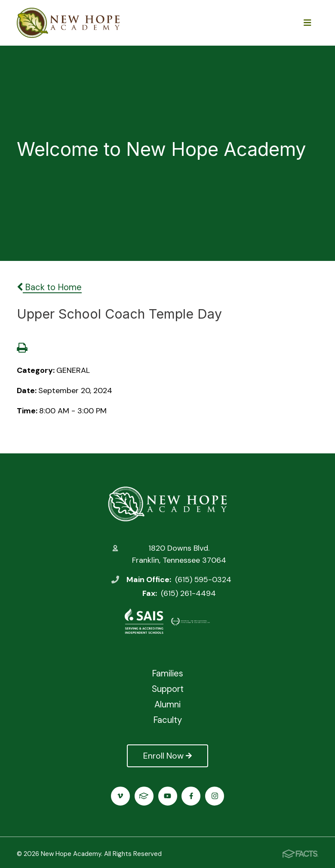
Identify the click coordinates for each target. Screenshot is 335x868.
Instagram (215, 796)
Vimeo (120, 796)
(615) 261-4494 (188, 593)
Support (168, 689)
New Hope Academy (167, 504)
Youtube (167, 796)
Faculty (167, 720)
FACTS (144, 796)
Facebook (191, 796)
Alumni (167, 704)
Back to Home (49, 287)
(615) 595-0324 (203, 580)
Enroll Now (167, 756)
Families (167, 673)
